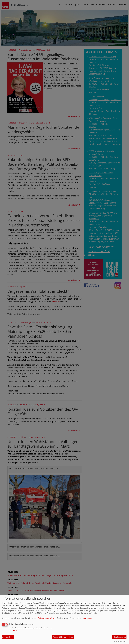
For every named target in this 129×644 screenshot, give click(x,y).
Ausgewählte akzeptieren (63, 637)
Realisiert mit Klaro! (120, 641)
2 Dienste (13, 630)
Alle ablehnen (8, 637)
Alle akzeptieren (119, 637)
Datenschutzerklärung (47, 618)
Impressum (87, 618)
